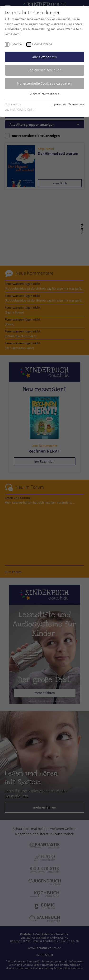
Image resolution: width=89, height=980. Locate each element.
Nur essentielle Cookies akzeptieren (44, 83)
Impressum (58, 104)
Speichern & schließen (45, 70)
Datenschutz (76, 104)
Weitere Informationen (45, 94)
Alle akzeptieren (45, 57)
